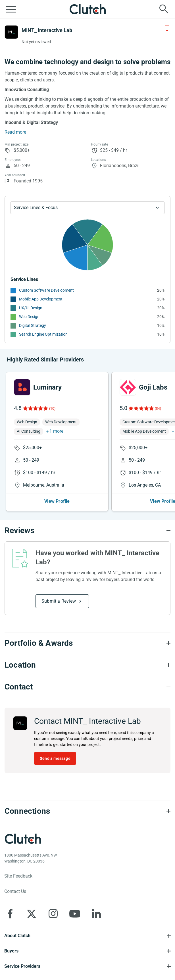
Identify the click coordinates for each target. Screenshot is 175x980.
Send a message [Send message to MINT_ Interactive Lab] (55, 758)
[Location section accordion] (88, 665)
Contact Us (15, 891)
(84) (158, 409)
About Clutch (17, 936)
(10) (52, 409)
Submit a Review (59, 601)
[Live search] (164, 9)
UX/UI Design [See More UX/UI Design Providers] (31, 308)
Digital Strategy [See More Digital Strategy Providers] (33, 325)
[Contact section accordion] (88, 687)
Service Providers (22, 966)
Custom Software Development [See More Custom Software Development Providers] (46, 290)
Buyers (11, 951)
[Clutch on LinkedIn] (96, 914)
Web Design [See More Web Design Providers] (29, 317)
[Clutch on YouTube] (75, 914)
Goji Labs (153, 387)
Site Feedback (18, 876)
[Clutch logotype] (23, 839)
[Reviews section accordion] (88, 531)
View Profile (57, 501)
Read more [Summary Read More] (15, 132)
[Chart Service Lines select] (88, 208)
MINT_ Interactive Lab (47, 30)
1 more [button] (56, 431)
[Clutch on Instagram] (53, 914)
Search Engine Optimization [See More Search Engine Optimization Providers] (43, 334)
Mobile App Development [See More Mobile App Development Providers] (41, 299)
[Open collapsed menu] (11, 9)
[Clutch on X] (32, 914)
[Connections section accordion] (88, 811)
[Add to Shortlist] (167, 29)
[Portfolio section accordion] (88, 643)
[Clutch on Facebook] (10, 914)
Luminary (47, 387)
